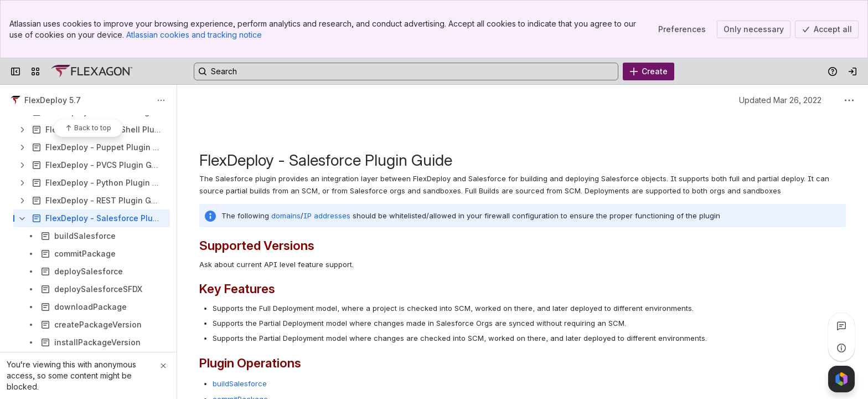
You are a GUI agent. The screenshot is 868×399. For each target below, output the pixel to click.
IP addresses (327, 216)
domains (286, 216)
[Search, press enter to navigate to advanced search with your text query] (406, 71)
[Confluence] (92, 71)
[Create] (649, 71)
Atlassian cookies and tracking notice (194, 35)
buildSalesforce (240, 383)
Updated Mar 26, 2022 (780, 100)
